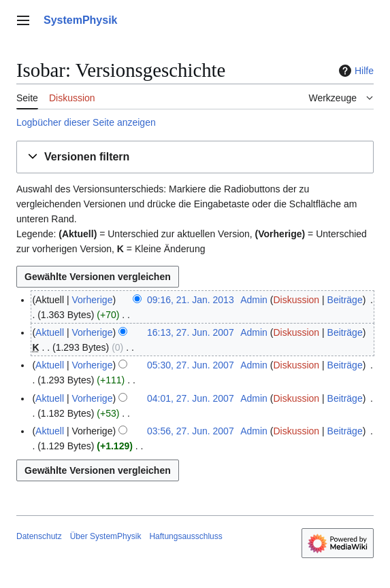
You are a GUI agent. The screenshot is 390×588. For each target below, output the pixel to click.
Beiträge (345, 300)
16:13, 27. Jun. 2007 (191, 332)
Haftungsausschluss (185, 536)
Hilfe (355, 71)
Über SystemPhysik (106, 536)
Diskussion (296, 300)
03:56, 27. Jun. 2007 (191, 431)
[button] (195, 157)
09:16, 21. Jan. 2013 (191, 300)
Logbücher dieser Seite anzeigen (86, 122)
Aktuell (50, 332)
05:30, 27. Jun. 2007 (191, 365)
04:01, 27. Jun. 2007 (191, 398)
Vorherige (93, 300)
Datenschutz (39, 536)
